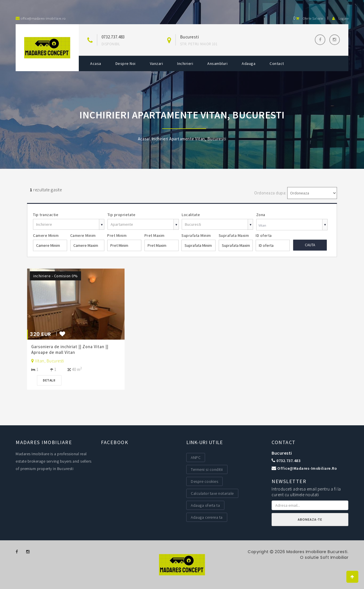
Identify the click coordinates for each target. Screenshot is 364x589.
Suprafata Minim (196, 235)
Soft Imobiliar (334, 557)
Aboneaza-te (310, 519)
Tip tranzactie (46, 215)
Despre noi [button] (126, 63)
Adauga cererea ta (207, 517)
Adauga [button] (249, 63)
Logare (340, 18)
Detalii (49, 380)
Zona (261, 215)
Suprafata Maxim (234, 235)
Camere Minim (46, 235)
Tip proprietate (122, 215)
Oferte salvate (308, 18)
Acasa (96, 63)
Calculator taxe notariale (212, 493)
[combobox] (292, 225)
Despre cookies (204, 481)
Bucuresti (282, 453)
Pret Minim (117, 235)
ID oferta (264, 235)
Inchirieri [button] (185, 63)
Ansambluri (217, 63)
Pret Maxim (155, 235)
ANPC (196, 457)
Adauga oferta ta (205, 505)
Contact (277, 63)
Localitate (191, 215)
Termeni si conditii (207, 469)
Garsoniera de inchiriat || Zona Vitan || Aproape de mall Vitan (70, 349)
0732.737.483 (113, 37)
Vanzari (157, 63)
